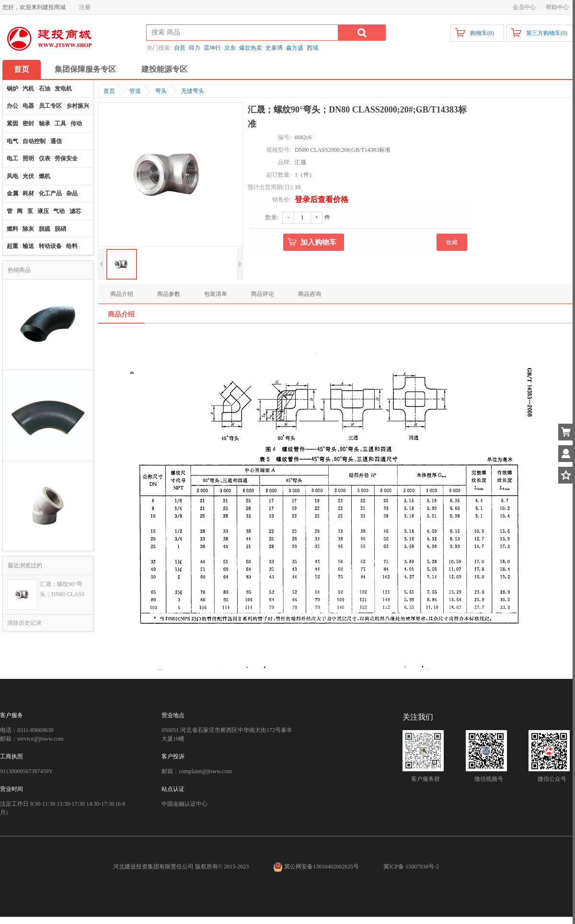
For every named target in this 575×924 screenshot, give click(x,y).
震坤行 (212, 48)
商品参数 (169, 294)
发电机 (63, 89)
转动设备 (50, 246)
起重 (12, 246)
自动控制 (34, 141)
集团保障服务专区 (85, 69)
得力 (195, 48)
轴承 (45, 124)
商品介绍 (122, 294)
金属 (12, 193)
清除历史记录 (24, 623)
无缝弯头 (193, 91)
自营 (180, 48)
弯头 (161, 91)
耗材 (28, 193)
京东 (230, 48)
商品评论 (263, 294)
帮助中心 (557, 7)
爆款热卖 (251, 48)
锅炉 (12, 89)
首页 (22, 69)
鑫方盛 (295, 48)
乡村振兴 (78, 106)
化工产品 (50, 193)
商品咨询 (310, 294)
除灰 (28, 229)
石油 (45, 89)
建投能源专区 (164, 69)
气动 (59, 211)
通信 (56, 141)
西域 (312, 48)
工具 (60, 124)
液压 (43, 211)
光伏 (28, 176)
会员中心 (524, 7)
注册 (85, 7)
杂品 (72, 193)
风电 (12, 176)
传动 (76, 124)
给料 (72, 246)
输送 (28, 246)
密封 (28, 124)
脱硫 (45, 229)
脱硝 (60, 229)
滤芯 (75, 211)
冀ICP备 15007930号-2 (411, 867)
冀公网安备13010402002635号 (317, 867)
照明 (28, 158)
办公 (12, 106)
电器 (28, 106)
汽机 (28, 89)
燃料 (12, 229)
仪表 (45, 158)
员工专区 (50, 106)
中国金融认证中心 (184, 804)
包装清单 (216, 294)
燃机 (45, 176)
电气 (12, 141)
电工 (12, 158)
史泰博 (274, 48)
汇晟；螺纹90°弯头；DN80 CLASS (62, 589)
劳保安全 (66, 158)
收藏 (452, 242)
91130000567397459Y (26, 771)
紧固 (12, 124)
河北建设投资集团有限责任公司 (153, 867)
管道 (135, 91)
